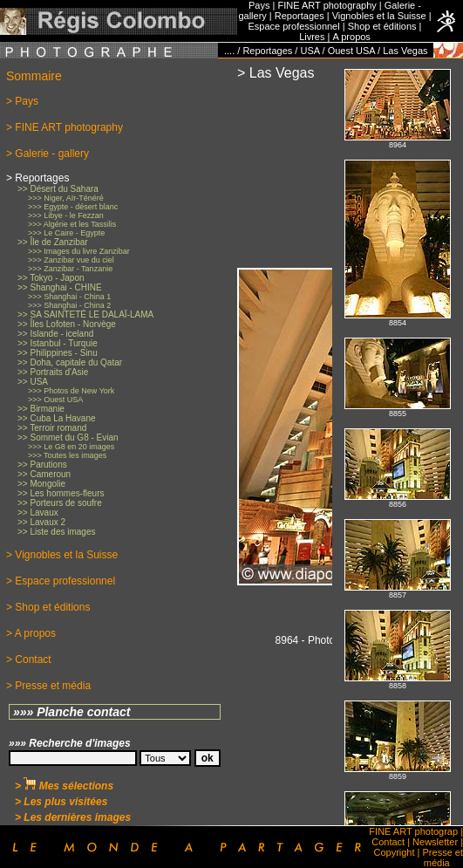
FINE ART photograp (413, 831)
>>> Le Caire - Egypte (66, 233)
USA (310, 51)
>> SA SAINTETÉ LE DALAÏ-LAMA (85, 314)
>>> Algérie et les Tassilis (72, 224)
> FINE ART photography (65, 127)
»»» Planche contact (72, 712)
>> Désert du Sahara (58, 189)
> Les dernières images (73, 817)
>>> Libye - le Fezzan (66, 215)
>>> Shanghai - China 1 (69, 297)
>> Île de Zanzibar (53, 242)
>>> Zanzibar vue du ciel (71, 260)
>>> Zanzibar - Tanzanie (70, 269)
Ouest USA (351, 51)
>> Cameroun (44, 474)
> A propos (31, 633)
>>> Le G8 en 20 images (71, 447)
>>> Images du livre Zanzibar (79, 251)
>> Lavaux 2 (41, 522)
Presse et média (443, 858)
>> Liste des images (57, 532)
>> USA (33, 382)
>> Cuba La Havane (57, 418)
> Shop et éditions (48, 607)
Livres (312, 37)
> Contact (29, 660)
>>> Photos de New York (71, 391)
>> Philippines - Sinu (58, 353)
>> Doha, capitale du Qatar (70, 362)
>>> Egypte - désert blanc (73, 207)
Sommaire (34, 76)
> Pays (22, 101)
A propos (351, 37)
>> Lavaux (38, 513)
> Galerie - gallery (48, 154)
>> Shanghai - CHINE (60, 287)
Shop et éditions (382, 26)
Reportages (300, 16)
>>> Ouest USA (55, 400)
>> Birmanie (41, 409)
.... (229, 51)
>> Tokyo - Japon (51, 278)
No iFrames (398, 442)
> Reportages (37, 178)
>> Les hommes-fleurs (61, 493)
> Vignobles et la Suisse (62, 555)
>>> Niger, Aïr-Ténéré (66, 198)
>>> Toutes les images (67, 455)
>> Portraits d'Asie (53, 372)
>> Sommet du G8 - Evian (68, 437)
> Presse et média (48, 686)
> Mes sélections (64, 786)
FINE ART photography (327, 5)
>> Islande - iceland (55, 334)
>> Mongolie (41, 484)
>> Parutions (42, 465)
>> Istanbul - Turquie (58, 343)
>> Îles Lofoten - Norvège (67, 324)
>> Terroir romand (52, 428)
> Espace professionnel (61, 581)
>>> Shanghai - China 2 (69, 305)
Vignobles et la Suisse (379, 16)
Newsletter (435, 842)
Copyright (394, 852)
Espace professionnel (294, 26)
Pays (259, 5)
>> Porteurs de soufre (60, 503)
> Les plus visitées (61, 802)
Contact (388, 842)
